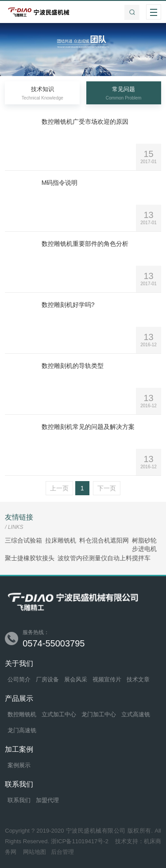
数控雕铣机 (22, 714)
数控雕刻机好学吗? (68, 305)
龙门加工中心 (99, 714)
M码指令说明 (60, 183)
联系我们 (19, 800)
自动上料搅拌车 (129, 558)
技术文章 (138, 679)
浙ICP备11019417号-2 (81, 841)
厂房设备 (47, 679)
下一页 (107, 488)
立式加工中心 (59, 714)
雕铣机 (67, 541)
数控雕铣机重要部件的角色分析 (85, 244)
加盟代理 (47, 800)
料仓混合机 (95, 541)
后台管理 (62, 852)
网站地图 (35, 852)
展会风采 (76, 679)
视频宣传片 (107, 679)
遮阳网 (120, 541)
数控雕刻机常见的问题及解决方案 (88, 427)
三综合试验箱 (23, 541)
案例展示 (19, 765)
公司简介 (19, 679)
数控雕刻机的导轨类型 (73, 366)
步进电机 (144, 549)
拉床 (51, 541)
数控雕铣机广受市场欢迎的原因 (85, 122)
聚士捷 (14, 558)
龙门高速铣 (22, 730)
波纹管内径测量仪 (82, 558)
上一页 (59, 488)
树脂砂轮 (144, 541)
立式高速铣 (136, 714)
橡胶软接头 (39, 558)
